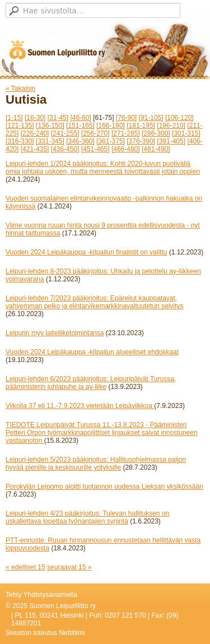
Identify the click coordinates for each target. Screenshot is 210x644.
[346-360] (80, 141)
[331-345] (50, 141)
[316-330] (20, 141)
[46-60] (80, 118)
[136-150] (50, 126)
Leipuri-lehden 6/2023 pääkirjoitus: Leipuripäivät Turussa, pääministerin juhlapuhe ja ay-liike (91, 383)
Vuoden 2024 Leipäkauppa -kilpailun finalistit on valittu (86, 252)
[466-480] (126, 149)
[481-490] (156, 149)
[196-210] (171, 126)
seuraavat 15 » (69, 567)
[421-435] (35, 149)
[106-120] (179, 118)
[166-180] (111, 126)
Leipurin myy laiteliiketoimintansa (55, 333)
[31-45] (58, 118)
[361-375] (111, 141)
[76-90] (126, 118)
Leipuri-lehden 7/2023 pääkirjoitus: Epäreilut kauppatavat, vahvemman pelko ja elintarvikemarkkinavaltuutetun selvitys (94, 302)
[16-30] (35, 118)
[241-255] (65, 133)
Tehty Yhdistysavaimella (41, 595)
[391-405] (171, 141)
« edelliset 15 (25, 567)
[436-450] (65, 149)
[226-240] (35, 133)
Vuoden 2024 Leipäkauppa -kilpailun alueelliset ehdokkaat (92, 352)
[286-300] (156, 133)
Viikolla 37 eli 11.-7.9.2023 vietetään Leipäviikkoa (80, 406)
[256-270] (95, 133)
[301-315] (186, 133)
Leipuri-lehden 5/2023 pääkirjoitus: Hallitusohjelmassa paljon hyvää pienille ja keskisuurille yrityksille (96, 464)
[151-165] (80, 126)
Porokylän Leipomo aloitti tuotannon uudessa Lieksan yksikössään (104, 487)
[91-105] (151, 118)
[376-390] (141, 141)
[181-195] (141, 126)
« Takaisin (20, 89)
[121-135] (20, 126)
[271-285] (126, 133)
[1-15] (14, 118)
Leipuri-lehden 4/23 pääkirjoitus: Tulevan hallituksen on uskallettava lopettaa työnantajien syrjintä (87, 517)
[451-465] (95, 149)
